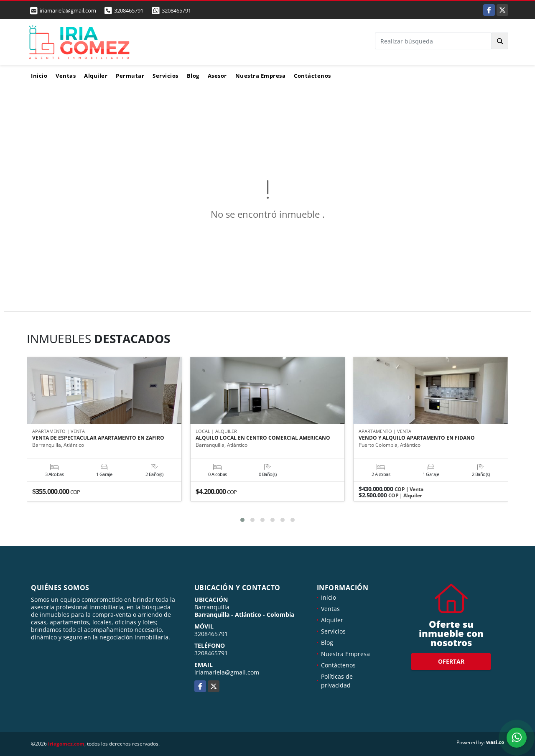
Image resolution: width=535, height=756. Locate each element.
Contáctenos (312, 76)
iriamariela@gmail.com (227, 672)
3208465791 (129, 10)
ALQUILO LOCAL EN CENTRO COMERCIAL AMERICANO (263, 438)
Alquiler (96, 76)
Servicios (166, 76)
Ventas (66, 76)
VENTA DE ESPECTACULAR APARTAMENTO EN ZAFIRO (98, 438)
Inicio (39, 76)
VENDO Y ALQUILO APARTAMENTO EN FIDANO (417, 438)
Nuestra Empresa (261, 76)
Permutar (130, 76)
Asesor (217, 76)
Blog (193, 76)
